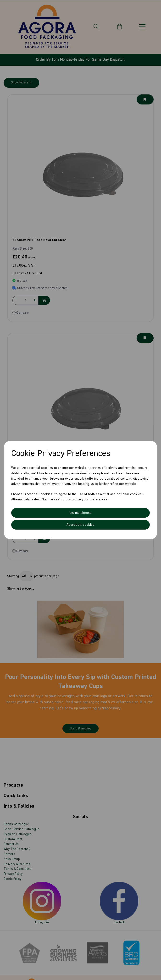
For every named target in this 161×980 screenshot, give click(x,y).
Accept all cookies (80, 525)
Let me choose (81, 513)
